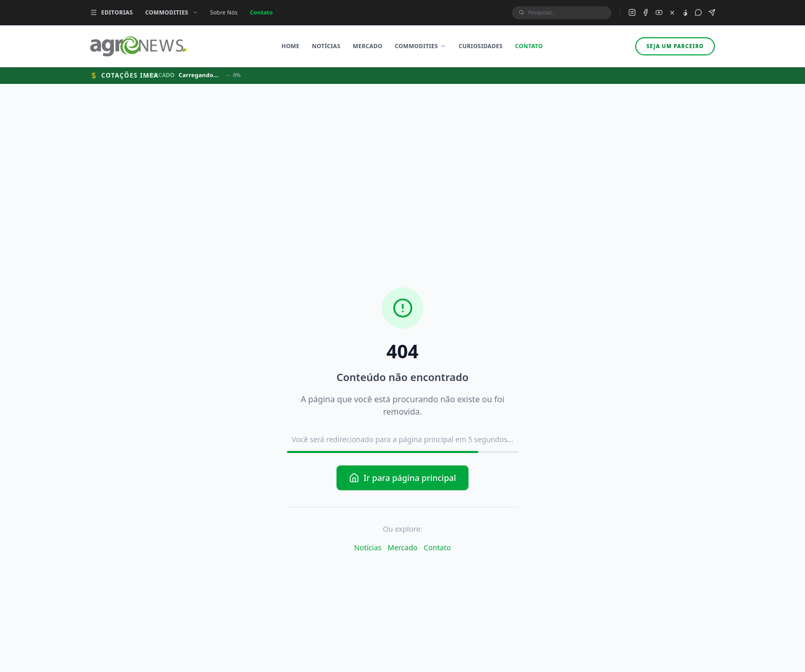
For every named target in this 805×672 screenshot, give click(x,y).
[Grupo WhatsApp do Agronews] (698, 12)
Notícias (326, 46)
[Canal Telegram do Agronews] (712, 12)
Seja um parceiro (675, 46)
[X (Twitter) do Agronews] (672, 13)
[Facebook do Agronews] (646, 12)
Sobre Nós (224, 12)
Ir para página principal (403, 478)
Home (291, 46)
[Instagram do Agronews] (632, 12)
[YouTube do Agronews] (659, 12)
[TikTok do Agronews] (685, 13)
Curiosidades (481, 46)
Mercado (368, 46)
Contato (261, 12)
